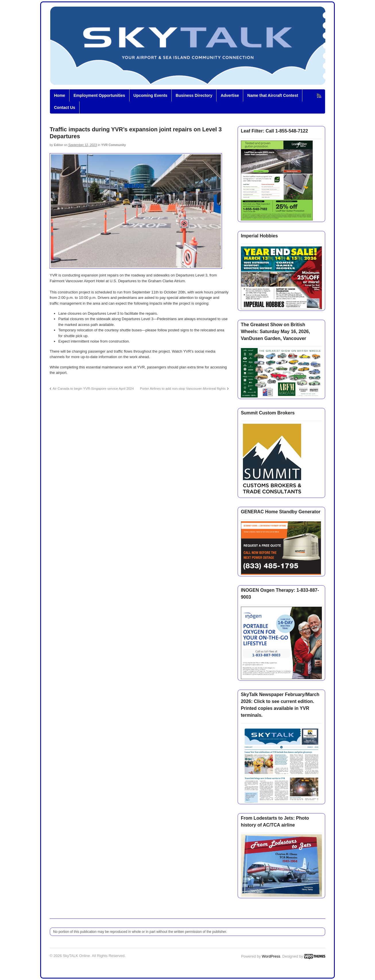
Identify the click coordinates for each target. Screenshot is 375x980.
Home (60, 95)
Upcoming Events (150, 95)
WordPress (271, 956)
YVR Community (113, 145)
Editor (59, 145)
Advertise (230, 95)
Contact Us (65, 107)
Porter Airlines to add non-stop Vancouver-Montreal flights (183, 388)
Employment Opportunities (99, 95)
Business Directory (194, 95)
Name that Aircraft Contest (273, 95)
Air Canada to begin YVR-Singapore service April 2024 (93, 388)
